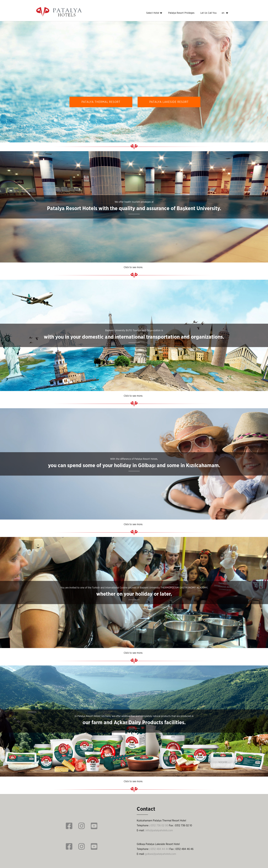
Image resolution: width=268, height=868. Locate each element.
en (225, 13)
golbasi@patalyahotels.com (160, 854)
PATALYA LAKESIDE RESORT (169, 102)
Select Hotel (154, 13)
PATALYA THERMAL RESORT (101, 102)
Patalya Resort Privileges (181, 13)
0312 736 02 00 (159, 826)
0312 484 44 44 (160, 849)
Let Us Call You (209, 13)
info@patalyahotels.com (159, 830)
